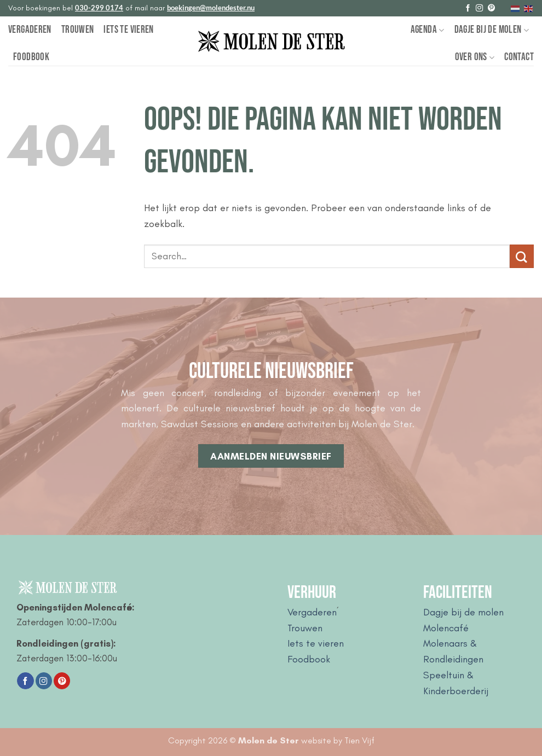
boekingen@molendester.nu (211, 8)
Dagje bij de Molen (492, 30)
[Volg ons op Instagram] (479, 8)
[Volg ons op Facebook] (468, 8)
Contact (519, 57)
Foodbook (31, 57)
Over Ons (475, 57)
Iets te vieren (128, 30)
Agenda (428, 30)
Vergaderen (30, 30)
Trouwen (78, 30)
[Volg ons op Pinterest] (491, 8)
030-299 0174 (99, 8)
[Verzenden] (522, 257)
